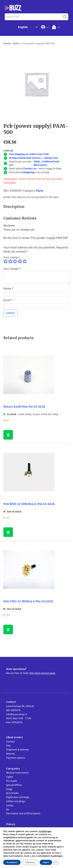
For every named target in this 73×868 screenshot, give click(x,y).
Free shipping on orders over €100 (29, 154)
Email (8, 300)
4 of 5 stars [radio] (20, 261)
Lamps (10, 805)
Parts (16, 43)
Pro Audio (12, 781)
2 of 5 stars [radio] (10, 261)
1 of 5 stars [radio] (5, 261)
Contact (10, 741)
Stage (9, 789)
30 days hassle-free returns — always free (33, 158)
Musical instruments (17, 773)
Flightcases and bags (18, 797)
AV (8, 809)
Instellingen (45, 831)
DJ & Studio (12, 793)
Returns (10, 754)
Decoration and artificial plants (23, 813)
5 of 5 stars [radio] (25, 261)
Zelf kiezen (30, 862)
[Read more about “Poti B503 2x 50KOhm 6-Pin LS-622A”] (8, 532)
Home (7, 43)
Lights (10, 777)
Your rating (12, 257)
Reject (46, 862)
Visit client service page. (42, 673)
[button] (8, 435)
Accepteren (12, 862)
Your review (12, 269)
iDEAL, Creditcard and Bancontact (46, 163)
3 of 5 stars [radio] (15, 261)
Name (8, 288)
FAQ (8, 746)
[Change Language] (27, 27)
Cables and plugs (16, 801)
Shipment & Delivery (17, 750)
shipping (29, 172)
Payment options (16, 758)
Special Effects (14, 785)
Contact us (30, 168)
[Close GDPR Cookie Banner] (56, 862)
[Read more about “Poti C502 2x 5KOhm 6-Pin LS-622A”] (8, 629)
